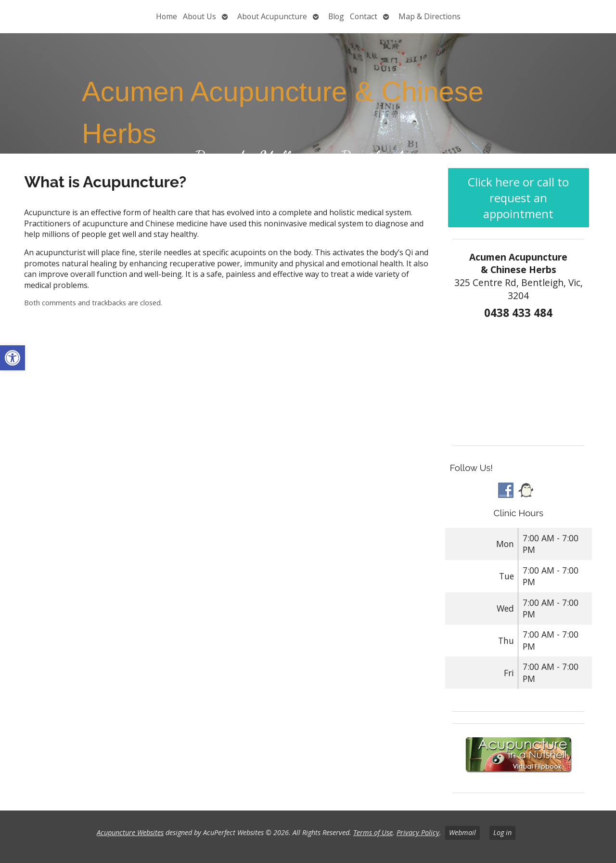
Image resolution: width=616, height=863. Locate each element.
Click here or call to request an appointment (518, 198)
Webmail (462, 832)
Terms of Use (373, 832)
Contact (364, 16)
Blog (336, 16)
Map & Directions (430, 16)
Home (167, 16)
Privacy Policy (418, 832)
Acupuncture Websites (130, 832)
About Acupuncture (272, 16)
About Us (199, 16)
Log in (502, 832)
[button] (13, 358)
